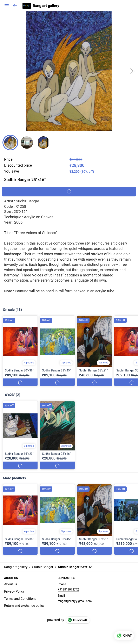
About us (11, 584)
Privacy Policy (14, 591)
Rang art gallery (46, 6)
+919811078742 (68, 589)
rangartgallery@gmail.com (75, 601)
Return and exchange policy (24, 606)
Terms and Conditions (20, 599)
